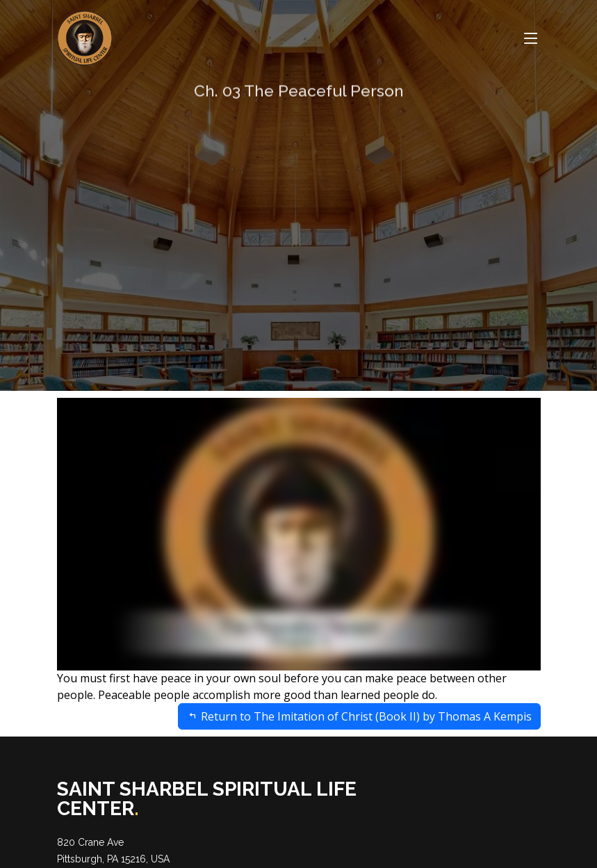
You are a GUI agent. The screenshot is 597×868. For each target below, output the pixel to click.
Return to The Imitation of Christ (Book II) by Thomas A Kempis (359, 716)
